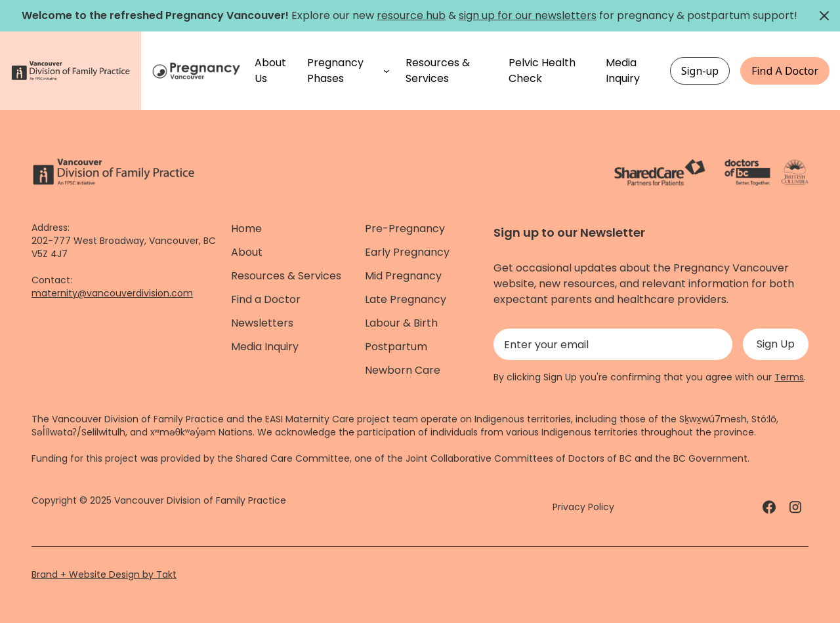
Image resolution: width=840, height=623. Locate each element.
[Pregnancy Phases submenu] (387, 71)
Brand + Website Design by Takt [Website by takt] (104, 574)
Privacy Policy (583, 507)
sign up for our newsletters (528, 15)
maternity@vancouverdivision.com (112, 293)
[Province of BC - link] (795, 172)
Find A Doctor (785, 71)
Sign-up (700, 71)
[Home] (198, 71)
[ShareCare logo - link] (660, 172)
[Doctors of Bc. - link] (747, 172)
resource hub (411, 15)
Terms (789, 377)
